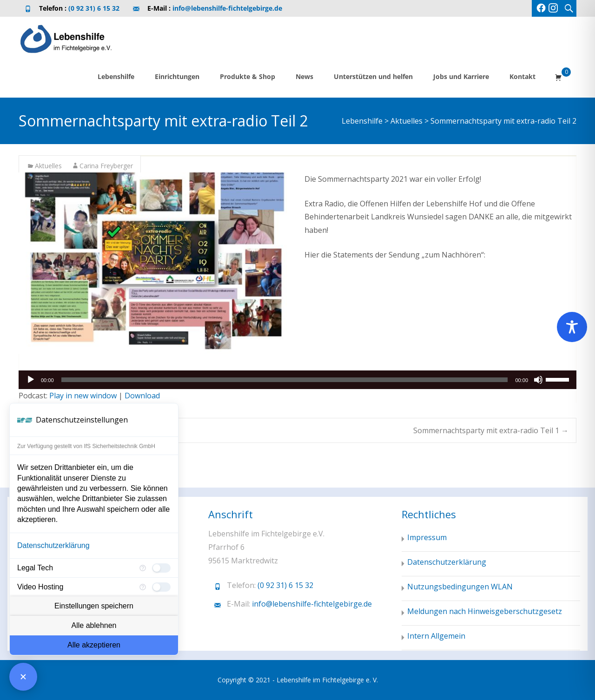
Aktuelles (48, 166)
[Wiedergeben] (31, 380)
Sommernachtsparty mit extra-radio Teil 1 (491, 430)
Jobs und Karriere (461, 76)
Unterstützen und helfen (373, 76)
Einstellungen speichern (94, 606)
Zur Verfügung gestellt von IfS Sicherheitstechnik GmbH (86, 446)
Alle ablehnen (94, 625)
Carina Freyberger (106, 166)
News (304, 76)
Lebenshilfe (116, 76)
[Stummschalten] (538, 380)
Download (142, 396)
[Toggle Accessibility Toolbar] (572, 327)
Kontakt (522, 76)
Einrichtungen (177, 76)
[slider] (285, 380)
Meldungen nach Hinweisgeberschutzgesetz (485, 611)
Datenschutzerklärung (53, 545)
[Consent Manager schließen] (23, 677)
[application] (297, 380)
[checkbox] (161, 568)
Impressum (427, 537)
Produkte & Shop (248, 76)
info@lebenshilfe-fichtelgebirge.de (227, 8)
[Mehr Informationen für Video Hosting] (143, 587)
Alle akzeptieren (94, 645)
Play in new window (83, 396)
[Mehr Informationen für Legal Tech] (143, 568)
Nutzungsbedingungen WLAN (460, 587)
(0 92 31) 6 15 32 (94, 8)
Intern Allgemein (436, 636)
